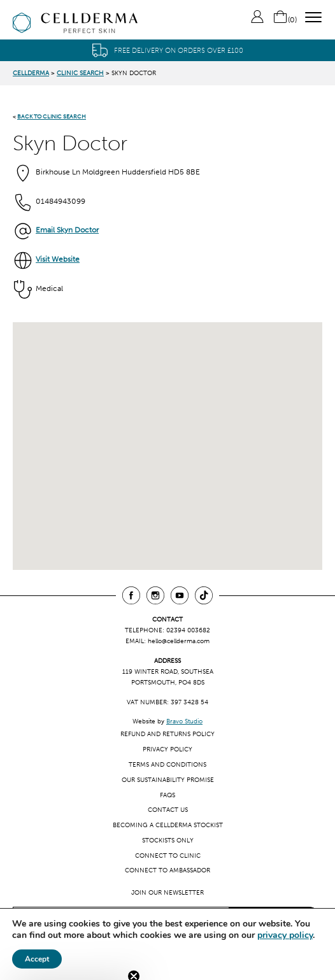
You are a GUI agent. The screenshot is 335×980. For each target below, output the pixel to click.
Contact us (168, 810)
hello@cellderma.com (179, 641)
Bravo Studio (184, 721)
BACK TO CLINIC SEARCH (52, 116)
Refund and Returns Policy (167, 734)
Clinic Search (80, 73)
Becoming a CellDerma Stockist (168, 825)
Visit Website (58, 259)
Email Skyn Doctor (67, 230)
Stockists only (168, 840)
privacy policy (285, 935)
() (285, 20)
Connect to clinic (168, 856)
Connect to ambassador (167, 870)
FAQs (167, 795)
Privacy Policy (167, 749)
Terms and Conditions (167, 764)
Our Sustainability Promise (168, 780)
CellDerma (31, 73)
